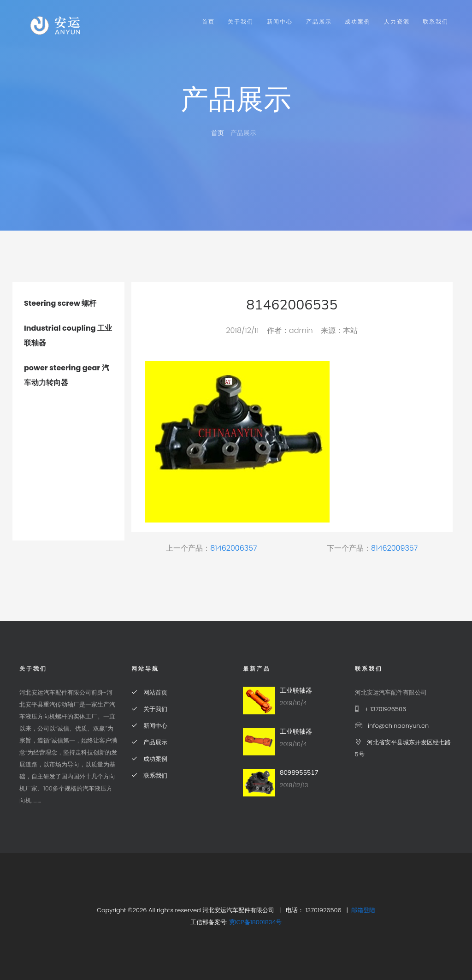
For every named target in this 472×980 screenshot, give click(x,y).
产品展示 (319, 21)
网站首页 (150, 692)
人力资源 (397, 21)
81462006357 (233, 548)
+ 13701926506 (381, 709)
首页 (208, 21)
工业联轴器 (296, 691)
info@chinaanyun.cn (392, 726)
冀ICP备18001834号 (256, 922)
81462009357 (394, 548)
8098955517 (299, 773)
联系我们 (436, 21)
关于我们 (241, 21)
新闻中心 (280, 21)
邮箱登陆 (363, 910)
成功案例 (358, 21)
